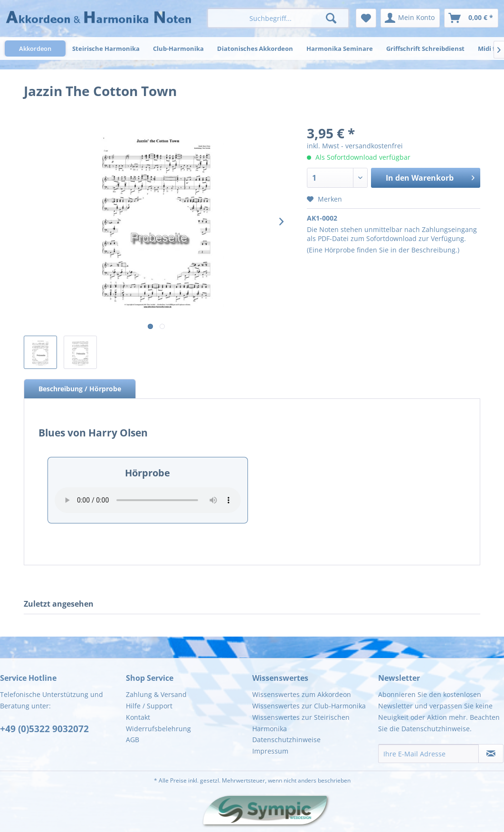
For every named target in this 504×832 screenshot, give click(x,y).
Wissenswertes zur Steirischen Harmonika (301, 723)
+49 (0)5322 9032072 (44, 729)
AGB (133, 740)
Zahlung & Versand (156, 694)
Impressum (270, 751)
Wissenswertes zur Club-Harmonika (309, 706)
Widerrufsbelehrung (158, 729)
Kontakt (138, 717)
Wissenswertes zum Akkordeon (302, 694)
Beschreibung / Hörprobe (80, 389)
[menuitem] (278, 18)
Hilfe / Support (149, 706)
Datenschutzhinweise (286, 740)
